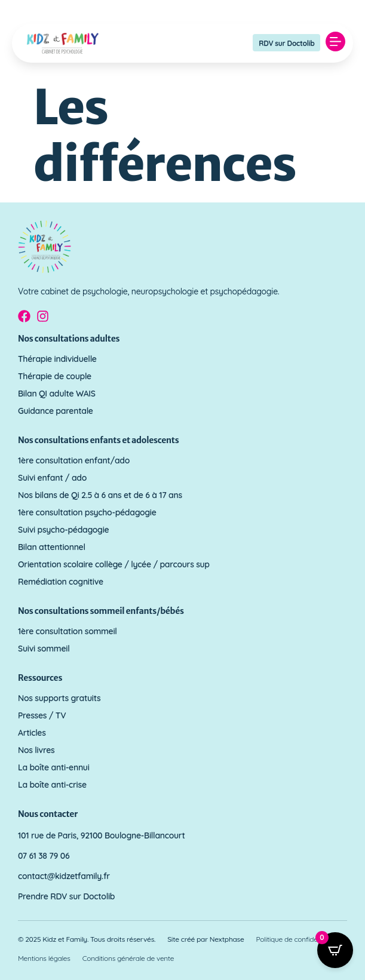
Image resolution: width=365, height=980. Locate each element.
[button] (335, 43)
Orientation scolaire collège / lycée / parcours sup (114, 564)
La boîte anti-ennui (54, 767)
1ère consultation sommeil (68, 631)
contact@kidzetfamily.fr (64, 876)
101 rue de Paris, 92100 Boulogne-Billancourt (102, 835)
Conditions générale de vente (128, 958)
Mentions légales (44, 958)
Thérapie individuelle (57, 359)
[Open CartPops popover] (335, 950)
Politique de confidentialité (297, 939)
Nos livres (36, 750)
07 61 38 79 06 (44, 856)
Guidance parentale (56, 411)
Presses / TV (42, 715)
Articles (32, 733)
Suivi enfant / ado (52, 478)
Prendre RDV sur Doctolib (66, 896)
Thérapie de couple (55, 376)
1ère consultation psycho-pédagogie (87, 512)
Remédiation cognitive (61, 582)
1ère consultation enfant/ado (74, 460)
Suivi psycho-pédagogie (63, 530)
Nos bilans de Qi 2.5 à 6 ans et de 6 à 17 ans (100, 495)
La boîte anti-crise (52, 785)
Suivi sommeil (44, 649)
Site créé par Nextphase (205, 939)
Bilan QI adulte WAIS (57, 394)
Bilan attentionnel (52, 547)
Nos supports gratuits (59, 698)
